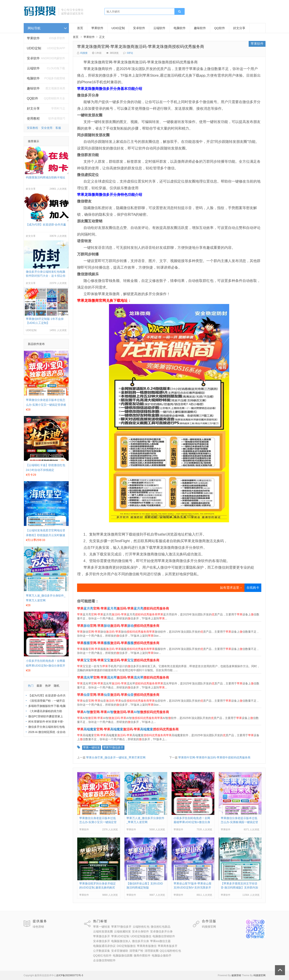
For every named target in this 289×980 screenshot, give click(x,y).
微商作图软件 (142, 956)
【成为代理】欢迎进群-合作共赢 (46, 225)
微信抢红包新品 (161, 927)
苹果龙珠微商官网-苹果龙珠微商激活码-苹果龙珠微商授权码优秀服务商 (141, 47)
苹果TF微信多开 (113, 747)
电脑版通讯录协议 (104, 946)
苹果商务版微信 (147, 946)
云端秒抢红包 (141, 927)
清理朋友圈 (152, 951)
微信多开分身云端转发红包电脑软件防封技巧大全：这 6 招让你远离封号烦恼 (46, 276)
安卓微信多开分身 (161, 931)
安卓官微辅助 (120, 951)
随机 (57, 686)
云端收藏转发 (122, 931)
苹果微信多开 (102, 936)
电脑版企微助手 (162, 956)
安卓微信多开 (102, 941)
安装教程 (33, 128)
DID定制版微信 (126, 946)
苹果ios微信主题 (160, 941)
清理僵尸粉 (136, 951)
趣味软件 (200, 28)
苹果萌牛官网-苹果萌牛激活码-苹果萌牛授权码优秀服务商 (214, 757)
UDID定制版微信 (141, 936)
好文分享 (33, 108)
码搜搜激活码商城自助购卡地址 (46, 177)
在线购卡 (253, 588)
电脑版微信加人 (121, 941)
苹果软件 (33, 38)
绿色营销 (38, 927)
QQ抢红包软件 (102, 956)
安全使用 (47, 128)
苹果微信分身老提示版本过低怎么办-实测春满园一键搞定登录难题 (240, 822)
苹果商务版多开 (168, 946)
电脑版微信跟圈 (123, 956)
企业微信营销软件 (104, 960)
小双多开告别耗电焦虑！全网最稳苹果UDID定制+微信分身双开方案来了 (46, 666)
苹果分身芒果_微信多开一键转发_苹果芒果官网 (116, 757)
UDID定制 (34, 48)
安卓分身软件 (140, 931)
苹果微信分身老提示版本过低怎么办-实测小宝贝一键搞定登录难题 (46, 405)
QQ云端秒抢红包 (170, 951)
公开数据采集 (102, 951)
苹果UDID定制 (120, 936)
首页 (80, 28)
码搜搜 (84, 53)
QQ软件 (219, 28)
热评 (48, 686)
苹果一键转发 (92, 747)
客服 (58, 128)
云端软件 (33, 68)
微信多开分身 (140, 941)
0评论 (130, 53)
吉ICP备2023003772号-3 (70, 975)
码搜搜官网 (209, 927)
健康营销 (236, 975)
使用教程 (33, 118)
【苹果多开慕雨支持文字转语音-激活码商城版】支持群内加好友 (240, 887)
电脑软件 (180, 28)
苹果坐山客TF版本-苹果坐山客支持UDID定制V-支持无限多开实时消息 (193, 887)
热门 (31, 686)
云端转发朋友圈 (103, 931)
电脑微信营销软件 (164, 936)
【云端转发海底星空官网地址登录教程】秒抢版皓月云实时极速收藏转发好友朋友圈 (46, 535)
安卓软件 (139, 28)
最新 (39, 686)
